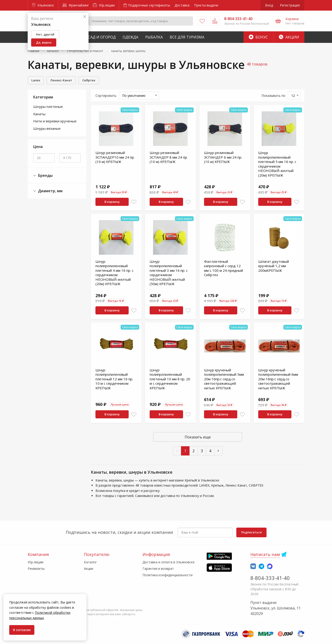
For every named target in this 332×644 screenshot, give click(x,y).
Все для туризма (187, 37)
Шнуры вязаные (47, 128)
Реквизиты (36, 569)
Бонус (258, 37)
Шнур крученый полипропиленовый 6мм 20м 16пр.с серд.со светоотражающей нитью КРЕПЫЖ (278, 379)
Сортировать (106, 96)
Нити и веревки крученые (55, 121)
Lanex (36, 80)
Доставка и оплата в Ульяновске (169, 562)
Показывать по (273, 96)
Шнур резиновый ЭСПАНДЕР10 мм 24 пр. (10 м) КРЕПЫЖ (115, 157)
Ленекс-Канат (61, 80)
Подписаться (251, 532)
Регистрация (290, 5)
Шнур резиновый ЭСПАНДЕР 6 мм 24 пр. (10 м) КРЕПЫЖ (223, 157)
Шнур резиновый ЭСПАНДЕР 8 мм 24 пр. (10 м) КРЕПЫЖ (169, 157)
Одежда (130, 37)
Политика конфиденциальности (167, 575)
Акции (289, 37)
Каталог (90, 562)
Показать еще (198, 437)
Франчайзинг (76, 5)
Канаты (39, 114)
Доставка (182, 5)
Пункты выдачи (206, 5)
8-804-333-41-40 (270, 578)
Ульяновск (43, 5)
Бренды (43, 176)
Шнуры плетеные (48, 106)
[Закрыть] (85, 17)
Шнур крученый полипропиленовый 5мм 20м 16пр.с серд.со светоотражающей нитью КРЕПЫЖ (224, 379)
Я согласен (22, 630)
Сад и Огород (102, 37)
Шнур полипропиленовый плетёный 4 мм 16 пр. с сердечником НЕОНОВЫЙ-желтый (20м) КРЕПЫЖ (114, 273)
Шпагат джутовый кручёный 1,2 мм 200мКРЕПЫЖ (274, 266)
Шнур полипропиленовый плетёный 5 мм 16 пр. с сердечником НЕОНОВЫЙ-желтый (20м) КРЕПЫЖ (277, 164)
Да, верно (44, 42)
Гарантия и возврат (158, 569)
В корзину (112, 202)
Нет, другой (45, 34)
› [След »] (218, 450)
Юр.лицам (104, 5)
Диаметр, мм (48, 191)
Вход (269, 5)
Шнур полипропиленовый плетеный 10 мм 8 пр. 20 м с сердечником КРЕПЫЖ (170, 379)
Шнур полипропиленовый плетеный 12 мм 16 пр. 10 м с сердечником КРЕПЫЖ (114, 379)
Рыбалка (154, 37)
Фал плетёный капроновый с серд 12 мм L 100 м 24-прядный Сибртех (224, 268)
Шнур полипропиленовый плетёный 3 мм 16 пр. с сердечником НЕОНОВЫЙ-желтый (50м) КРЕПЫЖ (169, 273)
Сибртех (89, 80)
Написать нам (265, 554)
